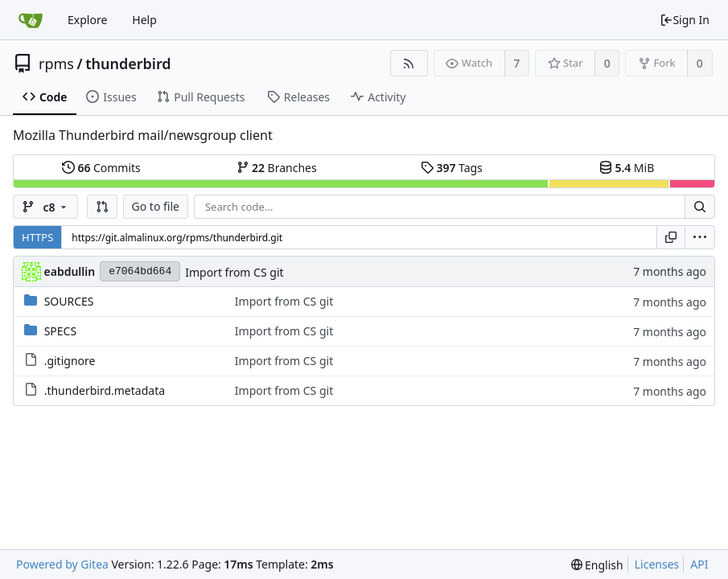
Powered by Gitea (62, 564)
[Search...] (700, 207)
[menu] (700, 237)
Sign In (685, 20)
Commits (101, 168)
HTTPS (37, 237)
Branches (277, 168)
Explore (87, 20)
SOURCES (69, 301)
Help (144, 20)
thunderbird (128, 64)
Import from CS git (234, 272)
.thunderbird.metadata (105, 390)
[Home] (31, 20)
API (699, 564)
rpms (56, 64)
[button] (102, 207)
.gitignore (70, 361)
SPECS (60, 331)
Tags (452, 168)
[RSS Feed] (409, 63)
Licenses (657, 564)
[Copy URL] (671, 237)
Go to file (156, 206)
